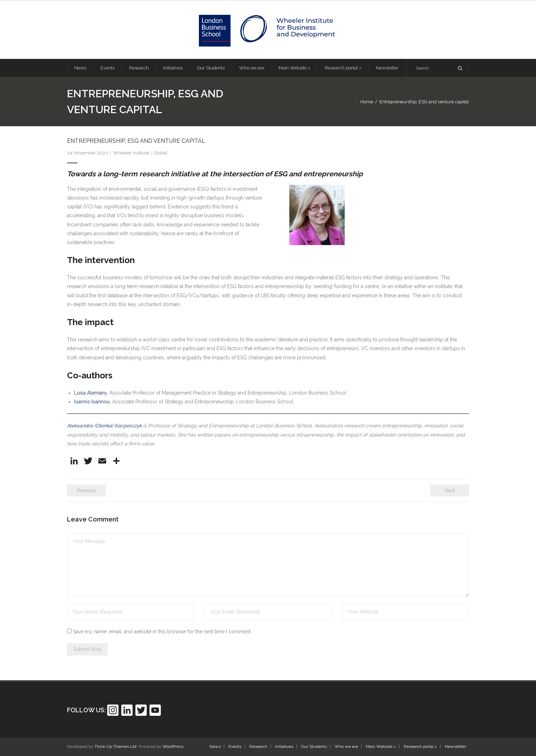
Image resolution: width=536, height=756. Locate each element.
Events (235, 746)
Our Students (314, 746)
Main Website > (381, 746)
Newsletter (455, 746)
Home (367, 102)
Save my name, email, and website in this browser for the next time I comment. (162, 632)
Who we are (346, 746)
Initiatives (284, 746)
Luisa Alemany (90, 393)
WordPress (173, 746)
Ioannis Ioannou (92, 402)
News (215, 746)
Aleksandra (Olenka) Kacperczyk (104, 426)
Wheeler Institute (131, 153)
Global (161, 153)
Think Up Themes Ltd (115, 746)
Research (258, 746)
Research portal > (420, 746)
